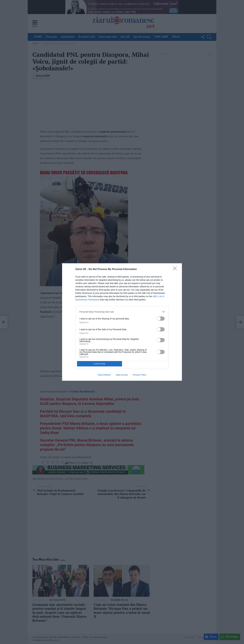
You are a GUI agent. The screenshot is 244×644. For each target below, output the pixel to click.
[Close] (176, 269)
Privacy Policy (140, 375)
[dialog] (122, 322)
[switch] (161, 319)
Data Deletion (104, 375)
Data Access (122, 375)
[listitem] (122, 312)
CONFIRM (100, 364)
